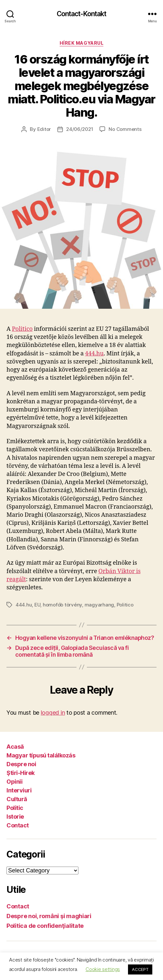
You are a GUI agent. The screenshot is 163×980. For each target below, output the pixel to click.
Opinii (14, 782)
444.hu (94, 354)
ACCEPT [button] (140, 969)
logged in (53, 713)
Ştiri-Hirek (21, 773)
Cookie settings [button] (103, 969)
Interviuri (19, 790)
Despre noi (21, 764)
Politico (22, 329)
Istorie (15, 817)
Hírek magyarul (81, 43)
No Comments (125, 129)
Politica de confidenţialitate (45, 926)
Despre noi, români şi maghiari (49, 916)
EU (37, 605)
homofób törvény (62, 605)
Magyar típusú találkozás (41, 755)
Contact (18, 825)
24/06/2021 (80, 129)
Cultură (17, 799)
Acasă (15, 747)
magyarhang (99, 605)
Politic (15, 808)
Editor (44, 129)
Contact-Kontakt (82, 14)
